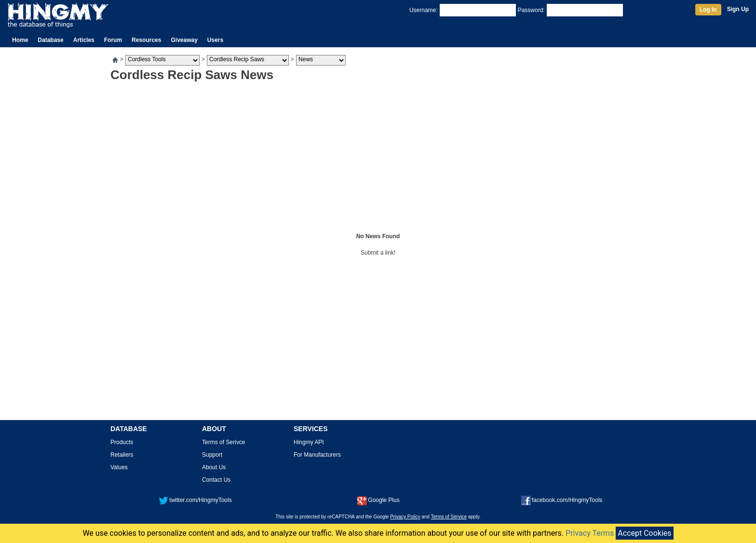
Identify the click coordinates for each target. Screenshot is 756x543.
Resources (146, 40)
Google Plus (378, 500)
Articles (84, 40)
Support (212, 455)
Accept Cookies (644, 533)
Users (215, 40)
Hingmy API (309, 442)
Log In (708, 10)
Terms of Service (449, 517)
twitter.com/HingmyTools (195, 500)
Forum (113, 40)
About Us (214, 467)
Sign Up (738, 9)
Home (20, 40)
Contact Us (216, 480)
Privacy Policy (405, 517)
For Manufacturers (317, 455)
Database (50, 40)
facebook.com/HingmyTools (562, 500)
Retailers (122, 455)
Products (122, 442)
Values (119, 467)
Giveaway (184, 40)
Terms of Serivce (223, 442)
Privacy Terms (590, 533)
